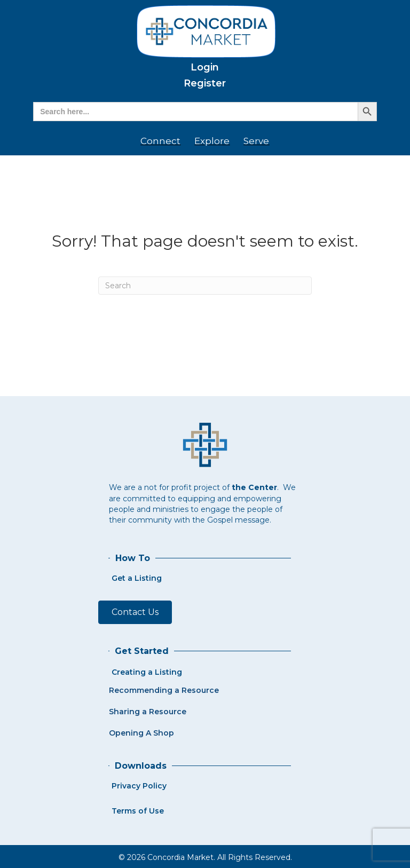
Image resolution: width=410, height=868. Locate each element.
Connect (160, 141)
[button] (135, 612)
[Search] (205, 286)
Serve (256, 141)
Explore (212, 141)
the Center (254, 487)
